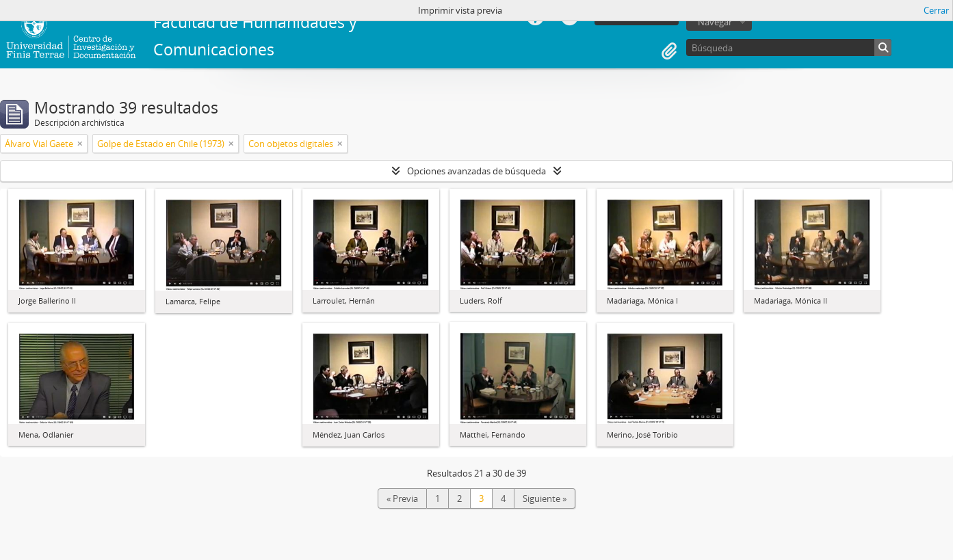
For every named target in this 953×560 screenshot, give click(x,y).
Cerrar (936, 10)
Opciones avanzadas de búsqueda (476, 171)
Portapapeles (669, 51)
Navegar (715, 22)
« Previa (402, 498)
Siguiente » (545, 498)
